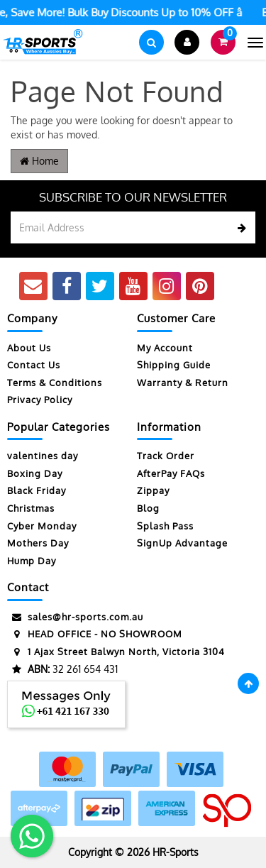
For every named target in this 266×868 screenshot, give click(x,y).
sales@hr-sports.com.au (75, 617)
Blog (148, 508)
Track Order (166, 456)
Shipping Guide (174, 365)
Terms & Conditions (55, 383)
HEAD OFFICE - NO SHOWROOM (95, 634)
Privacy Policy (40, 400)
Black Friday (37, 490)
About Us (29, 348)
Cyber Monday (42, 526)
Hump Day (32, 561)
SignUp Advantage (182, 543)
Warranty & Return (183, 383)
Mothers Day (38, 543)
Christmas (31, 508)
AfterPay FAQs (171, 473)
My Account (165, 348)
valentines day (43, 456)
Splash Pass (165, 526)
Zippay (153, 490)
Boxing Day (35, 473)
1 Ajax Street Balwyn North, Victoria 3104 (116, 652)
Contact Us (34, 365)
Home (39, 161)
